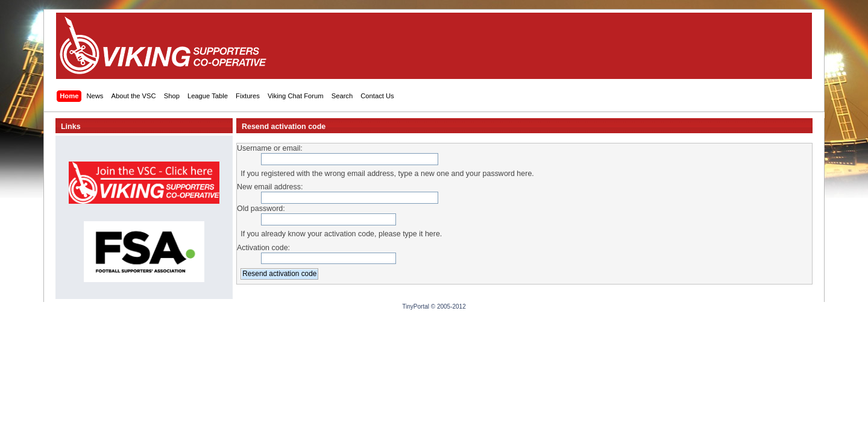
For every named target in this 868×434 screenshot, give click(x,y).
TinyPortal (416, 307)
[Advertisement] (587, 46)
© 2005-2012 (448, 307)
